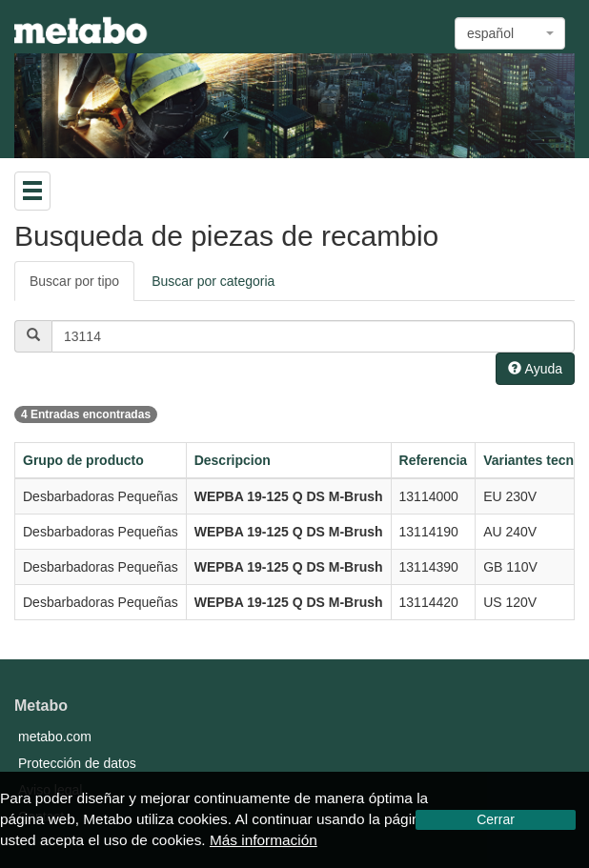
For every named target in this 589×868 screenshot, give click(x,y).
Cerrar (496, 819)
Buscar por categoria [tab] (213, 281)
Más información (264, 840)
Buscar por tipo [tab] (74, 281)
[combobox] (510, 33)
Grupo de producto (83, 460)
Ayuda (535, 369)
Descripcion (233, 460)
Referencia (434, 460)
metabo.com (55, 737)
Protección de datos (77, 763)
